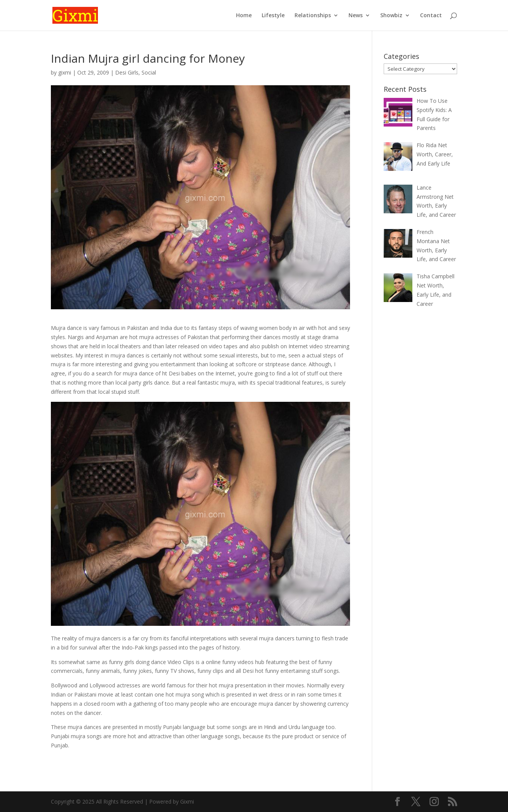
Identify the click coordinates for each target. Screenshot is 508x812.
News (356, 16)
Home (244, 16)
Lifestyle (273, 16)
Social (149, 72)
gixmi (65, 72)
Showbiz (391, 16)
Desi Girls (127, 72)
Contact (431, 16)
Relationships (313, 16)
